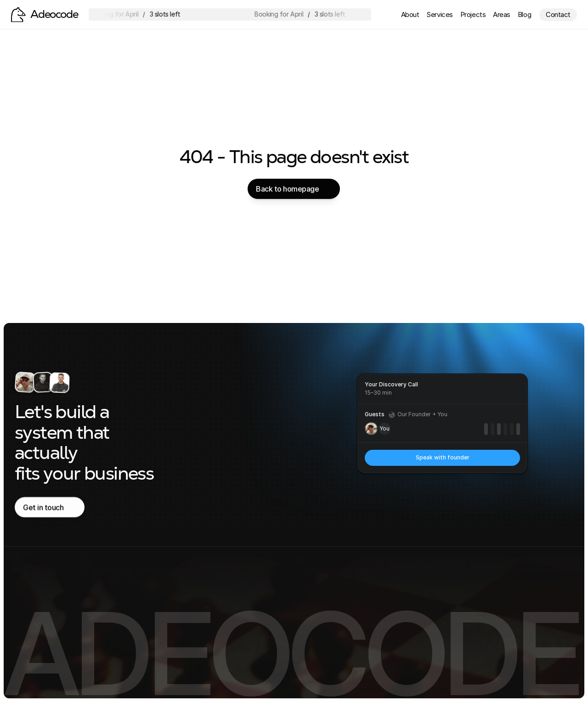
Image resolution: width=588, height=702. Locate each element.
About (410, 14)
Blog (524, 14)
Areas (502, 14)
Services (439, 14)
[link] (442, 458)
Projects (473, 14)
